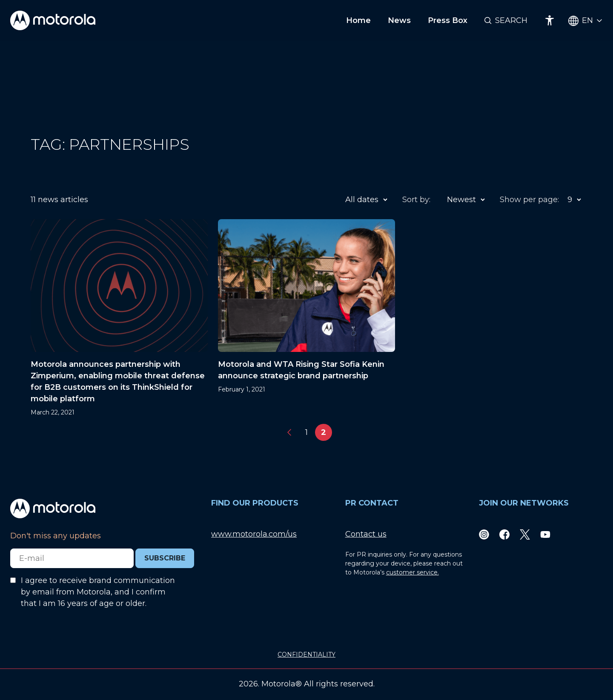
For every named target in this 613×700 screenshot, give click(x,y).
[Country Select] (586, 21)
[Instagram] (484, 534)
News (399, 20)
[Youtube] (545, 534)
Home (358, 20)
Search (511, 20)
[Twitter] (525, 534)
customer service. (412, 572)
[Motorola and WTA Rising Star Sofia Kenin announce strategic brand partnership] (306, 318)
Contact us (366, 534)
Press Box (448, 20)
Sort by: (416, 200)
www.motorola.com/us (254, 534)
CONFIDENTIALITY (306, 654)
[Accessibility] (550, 20)
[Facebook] (504, 534)
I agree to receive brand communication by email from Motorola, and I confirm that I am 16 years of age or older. (98, 592)
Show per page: (529, 200)
